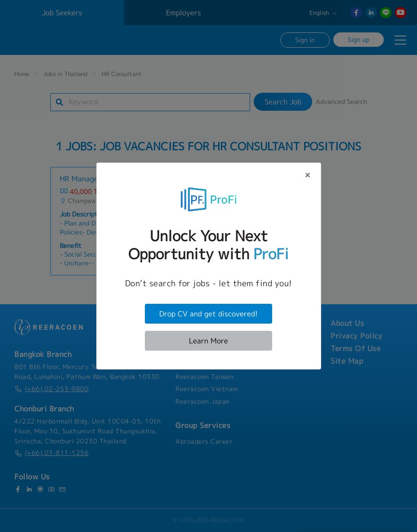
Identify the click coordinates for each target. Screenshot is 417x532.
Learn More (208, 341)
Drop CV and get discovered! (208, 314)
